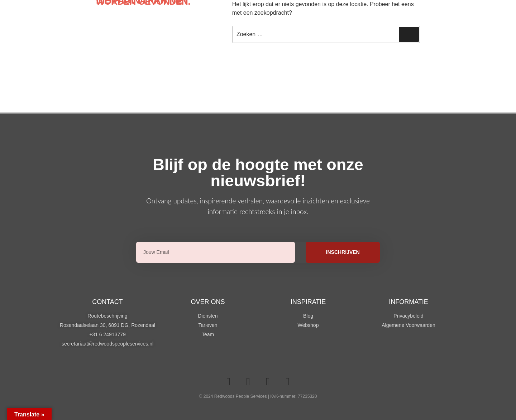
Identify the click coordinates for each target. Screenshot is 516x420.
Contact (107, 302)
